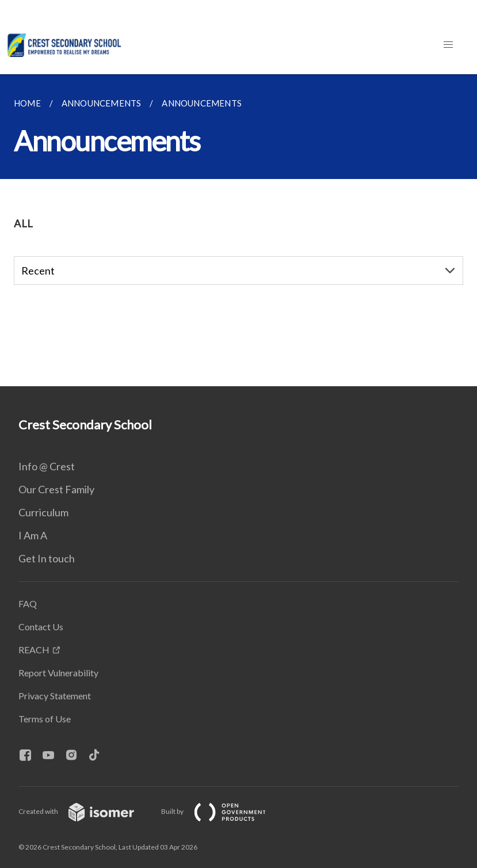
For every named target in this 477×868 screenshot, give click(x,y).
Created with (85, 811)
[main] (238, 230)
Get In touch (47, 558)
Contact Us (41, 627)
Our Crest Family (56, 489)
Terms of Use (45, 719)
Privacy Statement (55, 696)
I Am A (33, 535)
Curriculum (43, 512)
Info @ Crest (47, 466)
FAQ (28, 604)
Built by (223, 811)
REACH (34, 650)
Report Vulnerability (58, 673)
